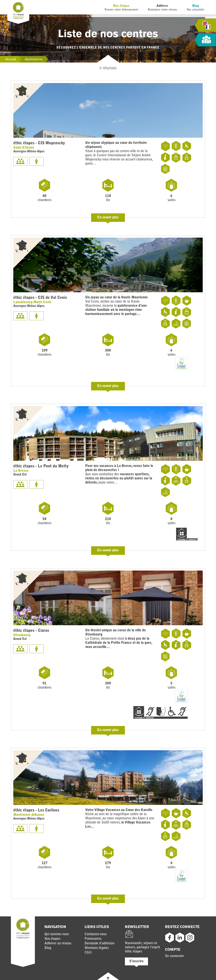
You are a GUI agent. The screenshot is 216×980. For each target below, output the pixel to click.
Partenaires (93, 939)
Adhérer (162, 6)
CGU (88, 953)
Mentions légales (97, 948)
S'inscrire (136, 961)
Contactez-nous (96, 934)
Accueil (11, 59)
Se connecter (174, 956)
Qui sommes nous (57, 934)
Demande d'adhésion (99, 943)
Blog (196, 6)
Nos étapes (121, 6)
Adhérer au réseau (58, 943)
